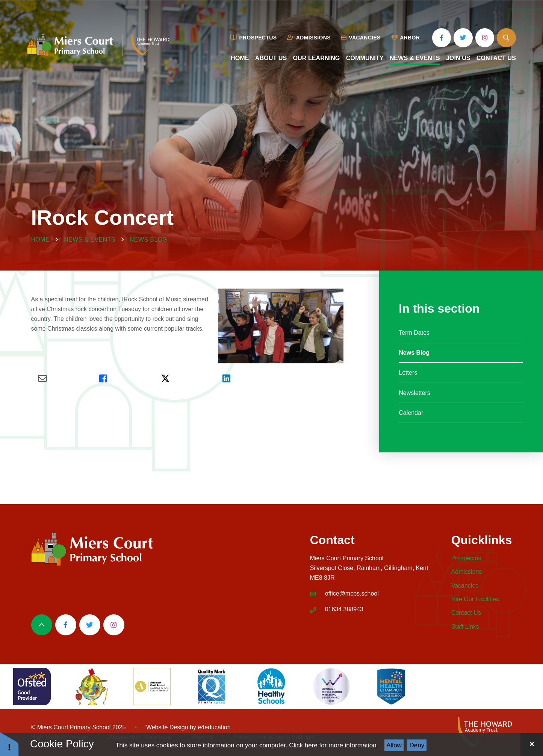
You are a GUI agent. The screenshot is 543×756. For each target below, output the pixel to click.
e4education (214, 727)
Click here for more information (333, 745)
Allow (394, 745)
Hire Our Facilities (475, 599)
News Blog (149, 240)
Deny (417, 745)
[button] (9, 744)
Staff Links (465, 627)
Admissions (467, 572)
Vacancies (465, 586)
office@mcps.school (352, 593)
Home (41, 240)
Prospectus (466, 558)
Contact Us (466, 613)
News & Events (90, 240)
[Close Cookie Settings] (532, 745)
